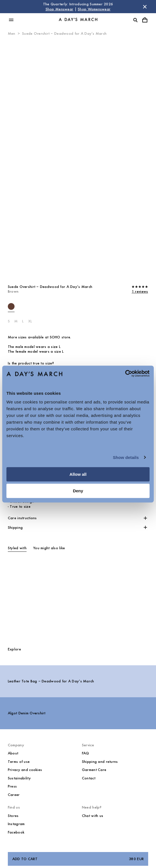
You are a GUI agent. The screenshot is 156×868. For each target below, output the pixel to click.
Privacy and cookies (25, 770)
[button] (78, 518)
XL (30, 321)
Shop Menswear (60, 9)
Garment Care (94, 770)
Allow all (78, 474)
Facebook (16, 832)
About (13, 753)
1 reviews (140, 291)
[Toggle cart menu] (145, 20)
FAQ (86, 753)
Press (12, 786)
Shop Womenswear (94, 9)
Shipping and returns (100, 762)
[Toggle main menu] (11, 20)
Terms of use (19, 762)
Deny (78, 491)
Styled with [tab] (17, 548)
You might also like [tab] (49, 548)
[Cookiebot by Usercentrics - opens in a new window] (125, 373)
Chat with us (93, 816)
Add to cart (78, 859)
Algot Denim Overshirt (27, 713)
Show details (126, 457)
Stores (13, 816)
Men (12, 34)
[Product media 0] (78, 158)
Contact (89, 778)
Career (14, 795)
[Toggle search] (135, 20)
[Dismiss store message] (145, 7)
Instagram (16, 824)
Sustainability (19, 778)
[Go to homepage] (78, 20)
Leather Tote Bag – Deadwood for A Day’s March (51, 681)
